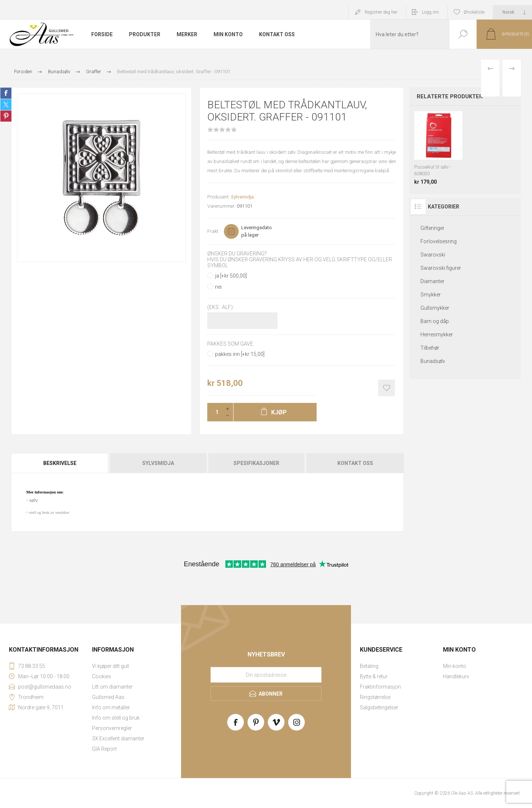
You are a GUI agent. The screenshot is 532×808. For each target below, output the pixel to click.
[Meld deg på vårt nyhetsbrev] (266, 675)
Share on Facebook (6, 93)
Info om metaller (111, 707)
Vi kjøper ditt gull (110, 666)
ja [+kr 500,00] (231, 276)
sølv (33, 500)
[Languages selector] (513, 12)
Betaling (369, 666)
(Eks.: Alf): (221, 308)
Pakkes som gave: (231, 344)
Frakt (213, 231)
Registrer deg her (381, 12)
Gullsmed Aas (108, 697)
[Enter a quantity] (215, 412)
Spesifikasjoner (256, 463)
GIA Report (104, 749)
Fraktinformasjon (380, 687)
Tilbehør (430, 348)
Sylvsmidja (242, 197)
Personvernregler (112, 728)
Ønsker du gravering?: (238, 254)
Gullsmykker (435, 308)
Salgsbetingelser (379, 707)
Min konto (455, 666)
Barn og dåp (435, 321)
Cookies (102, 676)
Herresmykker (437, 335)
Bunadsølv (433, 361)
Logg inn (430, 12)
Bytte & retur (374, 676)
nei (218, 287)
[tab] (60, 463)
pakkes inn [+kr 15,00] (240, 354)
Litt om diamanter (112, 687)
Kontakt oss (355, 463)
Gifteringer (432, 228)
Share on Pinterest (6, 116)
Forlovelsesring (439, 241)
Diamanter (432, 281)
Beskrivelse (60, 463)
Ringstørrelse (375, 697)
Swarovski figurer (441, 268)
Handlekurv (456, 676)
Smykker (431, 295)
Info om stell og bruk (116, 718)
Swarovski (433, 255)
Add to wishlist (387, 388)
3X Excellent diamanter (118, 739)
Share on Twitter (6, 105)
